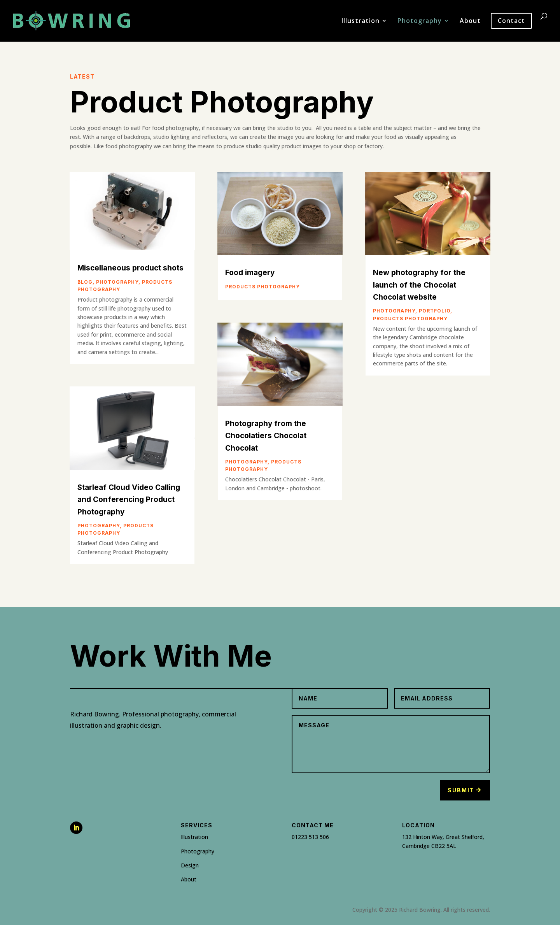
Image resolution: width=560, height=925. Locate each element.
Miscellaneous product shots (130, 268)
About (470, 21)
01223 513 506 (310, 837)
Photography (420, 21)
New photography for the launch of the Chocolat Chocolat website (419, 285)
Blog (85, 282)
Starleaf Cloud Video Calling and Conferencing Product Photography (129, 500)
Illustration (360, 21)
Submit (461, 790)
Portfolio (435, 311)
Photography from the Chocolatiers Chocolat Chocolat (266, 436)
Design (190, 865)
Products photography (262, 287)
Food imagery (250, 273)
